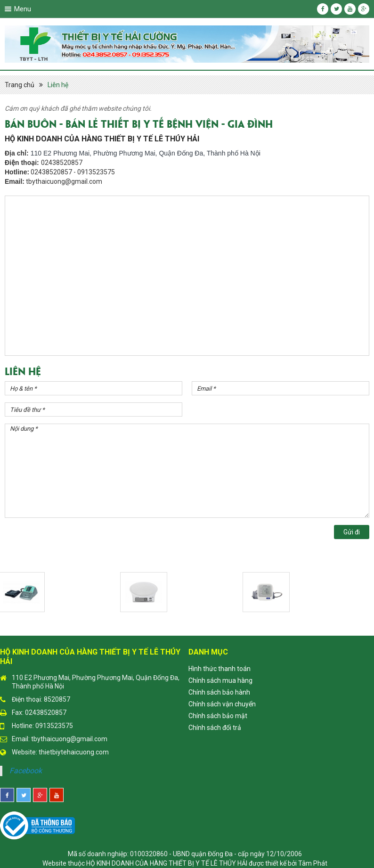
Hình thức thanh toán (220, 669)
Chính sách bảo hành (219, 692)
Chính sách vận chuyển (222, 704)
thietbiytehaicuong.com (74, 752)
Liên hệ (58, 85)
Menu (23, 9)
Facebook (26, 771)
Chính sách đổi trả (215, 728)
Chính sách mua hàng (220, 680)
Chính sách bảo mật (218, 716)
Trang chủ (20, 85)
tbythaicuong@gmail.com (69, 739)
